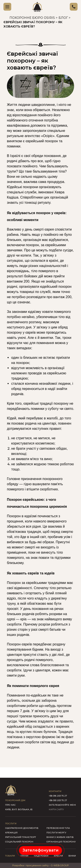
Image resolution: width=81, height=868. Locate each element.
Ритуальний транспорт (21, 837)
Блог (63, 18)
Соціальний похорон (19, 842)
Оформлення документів (22, 828)
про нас (10, 805)
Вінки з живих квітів (60, 837)
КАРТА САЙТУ (56, 809)
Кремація (11, 833)
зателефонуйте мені (62, 805)
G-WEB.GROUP (60, 865)
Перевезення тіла (58, 828)
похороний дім (15, 800)
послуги (11, 824)
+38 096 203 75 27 (58, 796)
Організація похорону (61, 842)
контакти (55, 791)
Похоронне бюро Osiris (32, 18)
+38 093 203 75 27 (58, 800)
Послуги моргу (56, 833)
